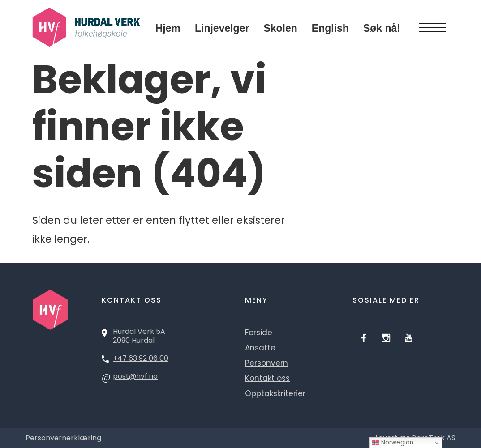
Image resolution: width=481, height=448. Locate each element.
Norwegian (393, 442)
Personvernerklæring (63, 438)
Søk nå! (382, 28)
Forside (259, 333)
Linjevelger (222, 28)
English (330, 28)
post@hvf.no (135, 376)
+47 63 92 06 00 (141, 358)
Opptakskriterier (275, 393)
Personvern (266, 363)
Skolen (280, 28)
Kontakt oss (267, 378)
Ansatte (260, 348)
